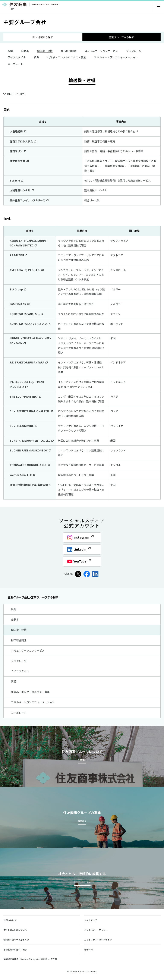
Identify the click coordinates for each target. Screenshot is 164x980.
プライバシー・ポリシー (96, 930)
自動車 (23, 51)
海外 (22, 94)
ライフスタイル (15, 57)
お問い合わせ (10, 920)
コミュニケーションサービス (99, 51)
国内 (10, 94)
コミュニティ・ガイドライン (98, 940)
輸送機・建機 (17, 630)
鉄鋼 (8, 51)
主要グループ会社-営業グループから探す (31, 597)
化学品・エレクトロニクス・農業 (64, 57)
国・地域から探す (43, 37)
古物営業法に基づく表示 (15, 949)
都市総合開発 (66, 51)
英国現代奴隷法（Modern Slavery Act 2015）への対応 (32, 959)
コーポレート (13, 64)
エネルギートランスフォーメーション (114, 57)
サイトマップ (91, 920)
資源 (34, 57)
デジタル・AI (132, 51)
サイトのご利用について (15, 930)
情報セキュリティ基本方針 (16, 940)
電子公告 (88, 949)
